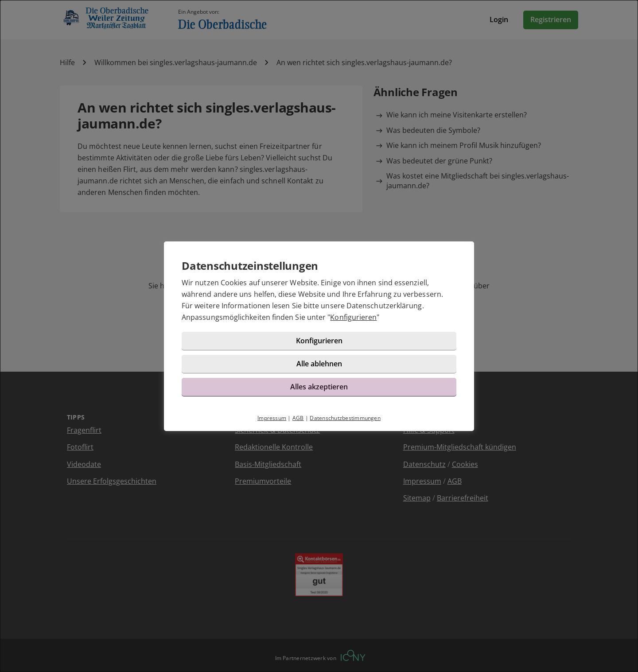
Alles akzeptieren (319, 387)
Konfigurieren (353, 317)
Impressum (272, 418)
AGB (298, 418)
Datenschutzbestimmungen (345, 418)
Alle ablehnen (319, 364)
